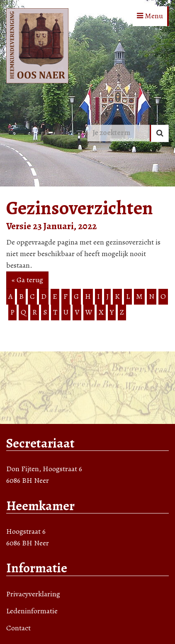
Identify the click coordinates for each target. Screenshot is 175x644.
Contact (18, 628)
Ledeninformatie (32, 611)
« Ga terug (27, 280)
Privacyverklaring (33, 594)
